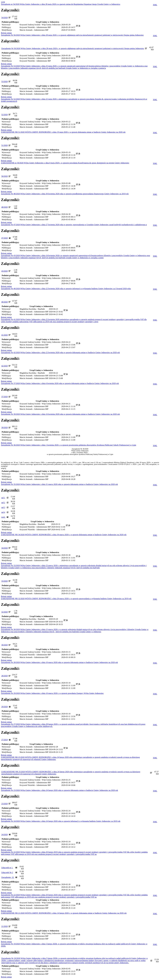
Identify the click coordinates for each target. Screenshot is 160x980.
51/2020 (4, 145)
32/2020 (4, 612)
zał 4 (3, 512)
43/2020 (4, 271)
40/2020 (4, 302)
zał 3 (3, 507)
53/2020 (4, 82)
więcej (4, 468)
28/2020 (4, 676)
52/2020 (4, 115)
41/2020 (4, 335)
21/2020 (4, 926)
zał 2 (3, 503)
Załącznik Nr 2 (7, 872)
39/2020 (4, 428)
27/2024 (4, 740)
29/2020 (4, 707)
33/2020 (4, 581)
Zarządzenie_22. (8, 877)
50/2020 (4, 176)
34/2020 (4, 548)
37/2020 (4, 397)
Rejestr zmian (6, 33)
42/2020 (4, 366)
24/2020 (4, 835)
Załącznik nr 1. (7, 868)
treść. (3, 517)
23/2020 (4, 804)
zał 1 (3, 498)
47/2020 (4, 238)
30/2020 (4, 645)
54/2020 (4, 18)
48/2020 (4, 207)
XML (155, 5)
